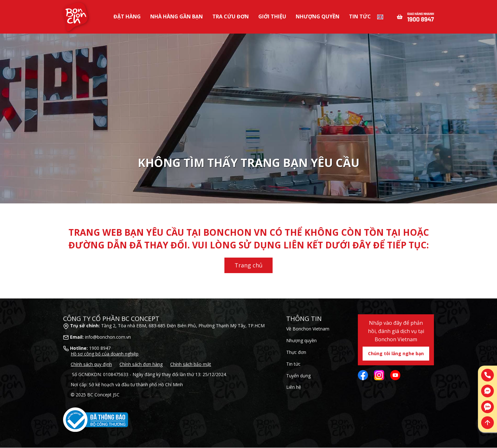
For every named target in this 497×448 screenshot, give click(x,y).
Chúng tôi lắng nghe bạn (396, 353)
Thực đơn (296, 352)
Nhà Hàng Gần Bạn (177, 16)
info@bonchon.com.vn (108, 337)
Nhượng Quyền (318, 16)
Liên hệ (294, 387)
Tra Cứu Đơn (231, 16)
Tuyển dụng (298, 376)
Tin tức (360, 16)
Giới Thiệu (272, 16)
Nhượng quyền (301, 340)
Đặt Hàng (127, 16)
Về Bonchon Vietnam (308, 329)
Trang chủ (248, 265)
